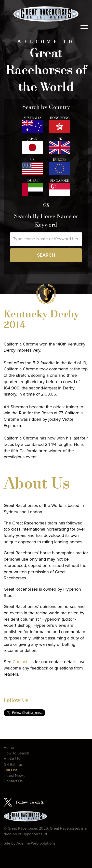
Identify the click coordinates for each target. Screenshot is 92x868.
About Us (12, 759)
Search (46, 255)
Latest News (14, 776)
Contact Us (23, 662)
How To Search (16, 753)
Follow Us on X (30, 802)
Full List (10, 770)
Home (9, 748)
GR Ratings (13, 764)
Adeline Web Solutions (36, 843)
